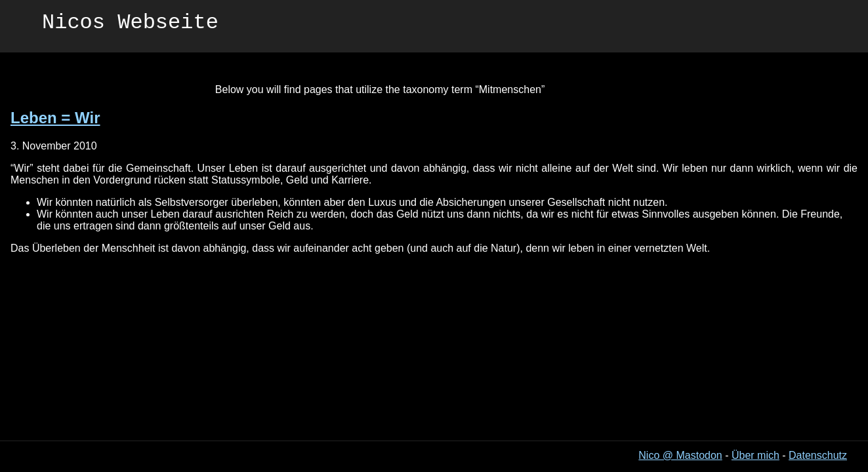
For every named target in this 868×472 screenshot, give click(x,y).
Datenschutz (818, 455)
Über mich (755, 455)
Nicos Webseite (130, 25)
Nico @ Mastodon (680, 455)
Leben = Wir (55, 118)
